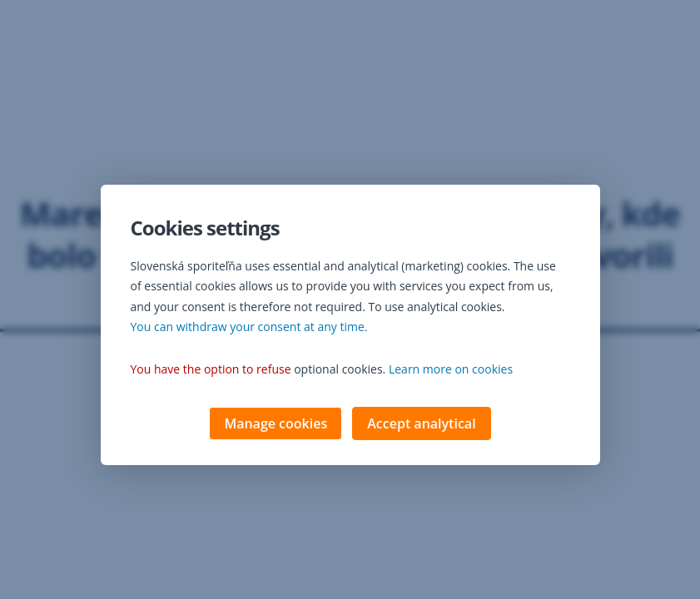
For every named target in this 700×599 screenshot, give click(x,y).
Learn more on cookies (451, 371)
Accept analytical (421, 425)
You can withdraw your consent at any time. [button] (249, 328)
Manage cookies (276, 425)
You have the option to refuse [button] (211, 371)
